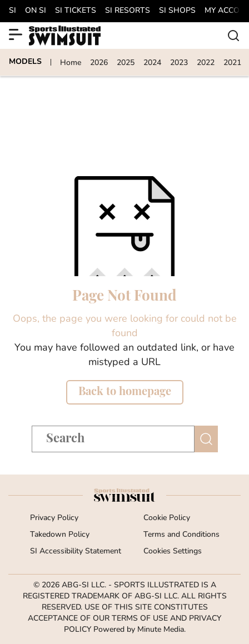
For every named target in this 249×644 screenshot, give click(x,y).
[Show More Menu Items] (16, 34)
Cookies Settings (173, 551)
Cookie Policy (167, 518)
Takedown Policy (60, 535)
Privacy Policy (54, 518)
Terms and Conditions (181, 535)
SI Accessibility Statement (76, 551)
